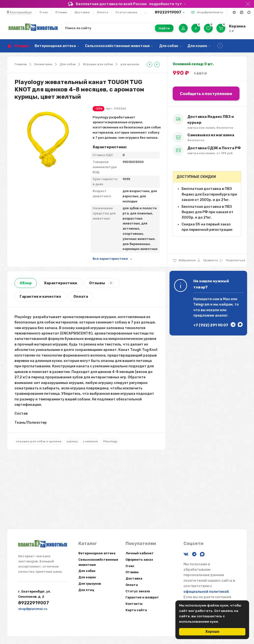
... (146, 12)
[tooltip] (150, 64)
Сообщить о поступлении (206, 94)
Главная (21, 64)
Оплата (102, 12)
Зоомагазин (43, 64)
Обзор (26, 283)
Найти (164, 28)
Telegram (201, 304)
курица (72, 441)
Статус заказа (126, 12)
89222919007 (168, 12)
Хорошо (212, 632)
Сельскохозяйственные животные (117, 46)
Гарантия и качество (40, 297)
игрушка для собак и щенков (39, 441)
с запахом (90, 441)
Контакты (134, 604)
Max (226, 299)
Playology (110, 441)
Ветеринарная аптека (55, 46)
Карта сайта (136, 610)
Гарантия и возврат (142, 597)
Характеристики (61, 283)
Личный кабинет (140, 553)
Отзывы (61, 12)
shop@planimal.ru (210, 12)
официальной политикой (206, 592)
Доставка (82, 12)
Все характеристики (110, 259)
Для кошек (197, 46)
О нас (44, 12)
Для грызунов (90, 584)
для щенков (130, 64)
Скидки (22, 46)
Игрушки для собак (98, 64)
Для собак (169, 46)
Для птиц (86, 590)
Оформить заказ (139, 560)
